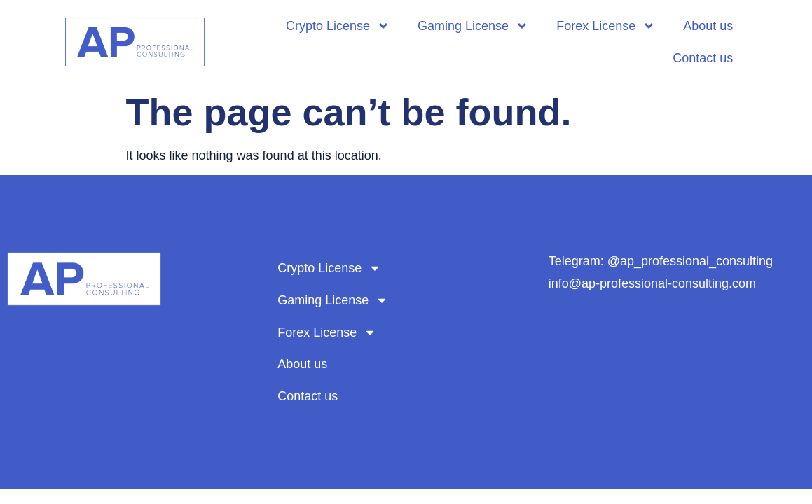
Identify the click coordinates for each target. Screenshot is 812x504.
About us (708, 26)
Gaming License (473, 26)
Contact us (703, 58)
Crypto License (338, 26)
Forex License (606, 26)
